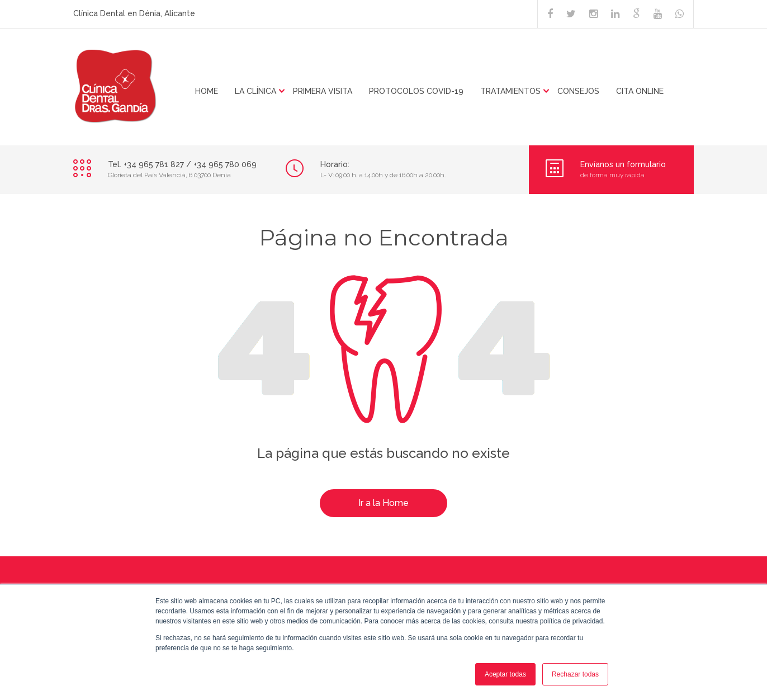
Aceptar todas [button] (505, 674)
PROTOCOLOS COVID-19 (416, 91)
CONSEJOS (578, 91)
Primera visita (323, 91)
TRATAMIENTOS (510, 91)
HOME (207, 91)
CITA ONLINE (640, 91)
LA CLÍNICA (255, 91)
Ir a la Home (383, 503)
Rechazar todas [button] (575, 674)
